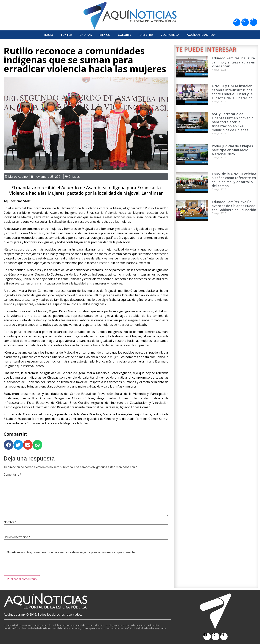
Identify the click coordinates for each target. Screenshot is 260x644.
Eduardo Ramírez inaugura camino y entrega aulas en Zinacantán (233, 62)
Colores (125, 35)
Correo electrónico (17, 537)
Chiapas (86, 35)
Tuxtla (66, 35)
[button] (9, 445)
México (105, 35)
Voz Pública (170, 35)
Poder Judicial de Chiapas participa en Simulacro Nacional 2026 (232, 150)
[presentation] (32, 566)
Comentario (12, 475)
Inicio (49, 35)
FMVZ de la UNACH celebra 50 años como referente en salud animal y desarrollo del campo (234, 180)
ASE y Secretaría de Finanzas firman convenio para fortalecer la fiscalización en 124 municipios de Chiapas (233, 122)
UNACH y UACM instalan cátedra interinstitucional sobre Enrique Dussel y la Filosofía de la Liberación (233, 92)
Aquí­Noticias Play (201, 35)
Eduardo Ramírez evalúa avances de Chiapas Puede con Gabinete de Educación (234, 206)
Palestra (146, 35)
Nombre (10, 522)
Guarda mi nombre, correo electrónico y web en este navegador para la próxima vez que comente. (71, 552)
